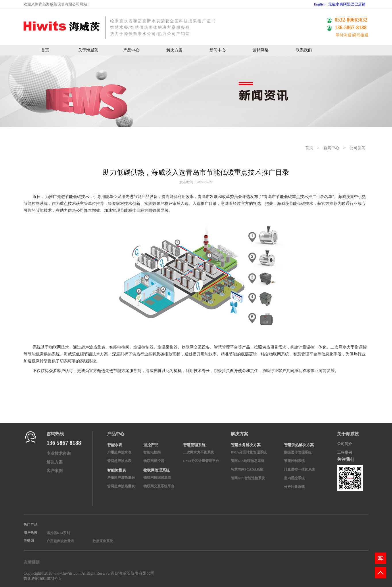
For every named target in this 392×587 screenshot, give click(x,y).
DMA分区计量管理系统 (249, 452)
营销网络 (261, 50)
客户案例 (55, 471)
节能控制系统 (294, 461)
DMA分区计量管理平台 (201, 461)
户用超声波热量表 (121, 478)
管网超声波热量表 (121, 486)
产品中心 (131, 50)
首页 (45, 50)
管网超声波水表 (119, 461)
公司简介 (345, 444)
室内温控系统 (294, 478)
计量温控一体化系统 (299, 469)
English (320, 4)
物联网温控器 (154, 461)
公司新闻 (358, 148)
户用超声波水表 (119, 452)
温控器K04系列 (58, 533)
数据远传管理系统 (298, 452)
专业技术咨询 (59, 454)
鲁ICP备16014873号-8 (42, 579)
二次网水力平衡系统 (199, 452)
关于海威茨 (88, 50)
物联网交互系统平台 (159, 486)
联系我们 (304, 50)
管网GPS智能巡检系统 (248, 478)
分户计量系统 (294, 487)
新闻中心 (218, 50)
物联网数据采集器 (157, 478)
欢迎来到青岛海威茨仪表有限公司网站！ (57, 4)
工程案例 (345, 452)
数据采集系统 (103, 541)
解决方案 (174, 50)
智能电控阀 (152, 452)
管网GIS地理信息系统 (248, 461)
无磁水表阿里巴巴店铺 (347, 4)
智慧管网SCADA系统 (247, 469)
